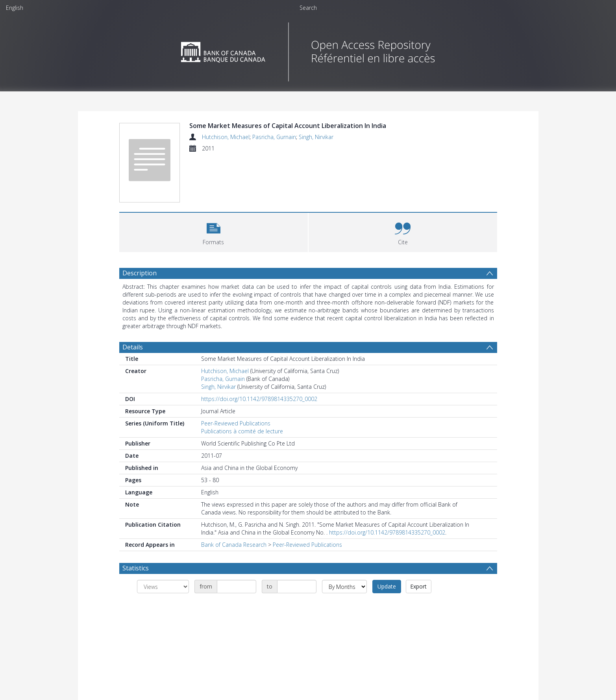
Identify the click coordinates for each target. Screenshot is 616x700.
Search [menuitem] (308, 8)
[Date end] (297, 587)
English (15, 8)
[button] (214, 231)
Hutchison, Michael (226, 137)
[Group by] (163, 587)
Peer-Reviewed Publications (236, 423)
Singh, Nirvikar (316, 137)
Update (387, 586)
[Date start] (237, 587)
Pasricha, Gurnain (274, 137)
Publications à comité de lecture (242, 431)
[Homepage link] (308, 50)
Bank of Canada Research (234, 545)
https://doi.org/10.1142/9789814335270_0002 (259, 399)
